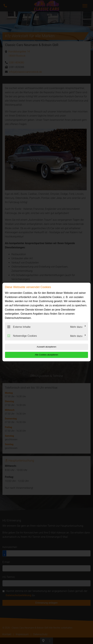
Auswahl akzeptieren (46, 347)
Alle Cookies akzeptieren (46, 355)
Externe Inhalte (19, 327)
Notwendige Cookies (22, 336)
